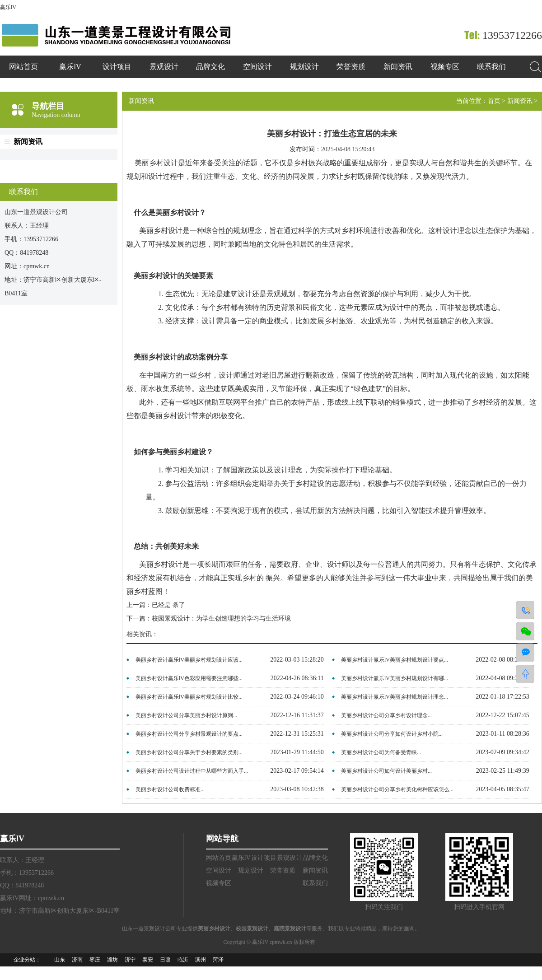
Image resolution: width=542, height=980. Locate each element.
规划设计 (304, 67)
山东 (60, 960)
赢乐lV (8, 7)
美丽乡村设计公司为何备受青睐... (381, 752)
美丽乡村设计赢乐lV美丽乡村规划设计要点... (395, 660)
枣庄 (95, 960)
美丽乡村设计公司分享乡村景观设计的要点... (189, 734)
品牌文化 (210, 67)
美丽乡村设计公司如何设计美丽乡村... (386, 771)
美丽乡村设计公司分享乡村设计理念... (386, 715)
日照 (165, 960)
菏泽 (218, 960)
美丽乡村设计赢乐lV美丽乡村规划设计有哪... (395, 678)
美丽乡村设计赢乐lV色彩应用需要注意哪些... (189, 678)
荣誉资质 (351, 67)
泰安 (148, 960)
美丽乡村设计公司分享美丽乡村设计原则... (186, 715)
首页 (494, 101)
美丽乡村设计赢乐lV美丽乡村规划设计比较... (189, 697)
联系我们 (491, 67)
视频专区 (445, 67)
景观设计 (164, 67)
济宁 (130, 960)
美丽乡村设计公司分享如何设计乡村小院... (392, 734)
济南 (77, 960)
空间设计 (257, 67)
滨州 (201, 960)
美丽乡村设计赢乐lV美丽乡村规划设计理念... (395, 697)
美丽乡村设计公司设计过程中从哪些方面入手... (192, 771)
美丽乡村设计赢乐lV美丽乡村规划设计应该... (189, 660)
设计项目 (117, 67)
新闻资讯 (398, 67)
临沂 (183, 960)
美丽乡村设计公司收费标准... (170, 789)
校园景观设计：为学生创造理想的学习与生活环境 (221, 618)
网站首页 (23, 67)
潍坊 (112, 960)
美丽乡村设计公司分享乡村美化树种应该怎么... (397, 789)
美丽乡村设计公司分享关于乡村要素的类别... (189, 752)
